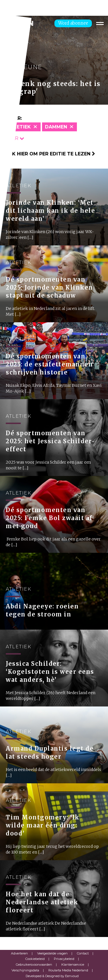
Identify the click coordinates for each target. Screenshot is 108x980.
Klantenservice (73, 965)
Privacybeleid (64, 959)
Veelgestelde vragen (52, 953)
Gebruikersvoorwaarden (34, 965)
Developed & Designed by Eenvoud (52, 976)
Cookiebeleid (35, 959)
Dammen (56, 127)
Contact (83, 953)
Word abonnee (73, 23)
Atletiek (19, 127)
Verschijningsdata (25, 970)
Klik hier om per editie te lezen (50, 154)
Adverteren (19, 953)
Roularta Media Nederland (68, 970)
